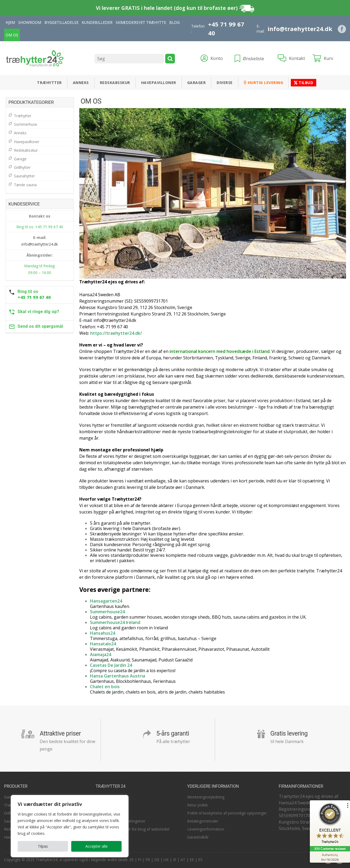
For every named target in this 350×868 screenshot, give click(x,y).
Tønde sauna (25, 185)
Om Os (12, 35)
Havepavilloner (159, 83)
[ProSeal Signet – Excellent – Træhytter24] (330, 824)
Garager (197, 83)
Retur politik (197, 805)
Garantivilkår (198, 837)
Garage (20, 159)
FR (148, 860)
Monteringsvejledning (206, 797)
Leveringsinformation (206, 829)
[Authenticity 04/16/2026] (330, 857)
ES (200, 860)
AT (183, 860)
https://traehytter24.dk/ (116, 333)
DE (157, 860)
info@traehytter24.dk (300, 29)
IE (175, 860)
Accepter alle (97, 846)
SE (131, 860)
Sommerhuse (26, 124)
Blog (174, 22)
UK (166, 860)
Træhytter (49, 83)
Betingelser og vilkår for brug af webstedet (133, 829)
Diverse (225, 83)
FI (140, 860)
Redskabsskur (115, 83)
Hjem (10, 22)
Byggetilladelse (61, 22)
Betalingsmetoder (203, 821)
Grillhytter (22, 167)
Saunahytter (24, 176)
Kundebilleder (97, 22)
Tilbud (304, 83)
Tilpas (43, 846)
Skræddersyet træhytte (141, 22)
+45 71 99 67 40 (226, 28)
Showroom (30, 22)
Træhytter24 (46, 860)
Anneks (81, 83)
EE (192, 860)
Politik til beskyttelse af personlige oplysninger (227, 813)
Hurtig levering (264, 83)
